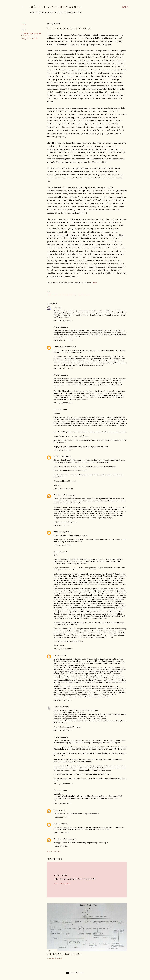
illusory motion (60, 707)
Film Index (35, 13)
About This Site (54, 13)
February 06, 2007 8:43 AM (63, 730)
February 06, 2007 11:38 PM (63, 784)
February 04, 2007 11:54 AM (63, 545)
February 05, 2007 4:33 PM (63, 649)
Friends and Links (72, 13)
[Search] (125, 7)
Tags (43, 13)
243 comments (65, 883)
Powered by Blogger (75, 973)
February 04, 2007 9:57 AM (63, 525)
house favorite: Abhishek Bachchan (64, 295)
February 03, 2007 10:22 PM (64, 340)
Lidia (56, 307)
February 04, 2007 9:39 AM (63, 489)
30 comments (57, 958)
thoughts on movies (29, 39)
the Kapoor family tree (65, 954)
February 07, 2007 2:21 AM (63, 804)
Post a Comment (53, 851)
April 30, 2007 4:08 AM (62, 817)
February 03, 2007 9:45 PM (63, 320)
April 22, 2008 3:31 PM (61, 833)
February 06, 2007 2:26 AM (63, 700)
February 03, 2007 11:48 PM (63, 368)
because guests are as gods (75, 879)
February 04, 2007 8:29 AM (63, 450)
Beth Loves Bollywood (55, 7)
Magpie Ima (59, 824)
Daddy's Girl (59, 655)
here (95, 283)
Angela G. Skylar (60, 457)
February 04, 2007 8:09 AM (63, 403)
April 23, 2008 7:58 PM (62, 846)
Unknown (58, 810)
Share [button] (23, 24)
